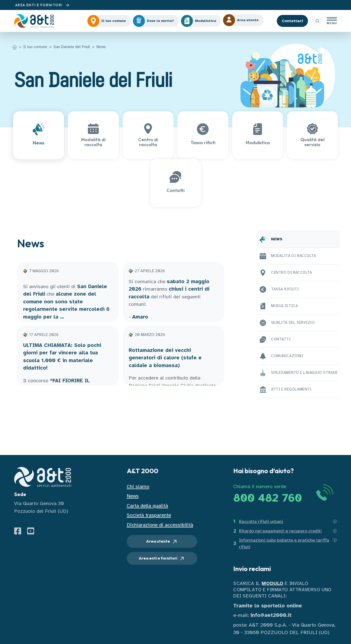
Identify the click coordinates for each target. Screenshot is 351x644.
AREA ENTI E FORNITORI (43, 5)
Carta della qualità (147, 506)
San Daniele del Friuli (72, 47)
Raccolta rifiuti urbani (261, 521)
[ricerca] (317, 21)
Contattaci (292, 21)
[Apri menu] (332, 21)
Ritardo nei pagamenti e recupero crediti (280, 531)
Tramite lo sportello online (268, 606)
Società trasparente (149, 515)
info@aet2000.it (271, 615)
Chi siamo (138, 486)
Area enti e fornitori (162, 559)
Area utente (162, 542)
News (101, 47)
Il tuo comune (35, 47)
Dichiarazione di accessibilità (160, 525)
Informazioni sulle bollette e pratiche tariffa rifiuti (284, 544)
